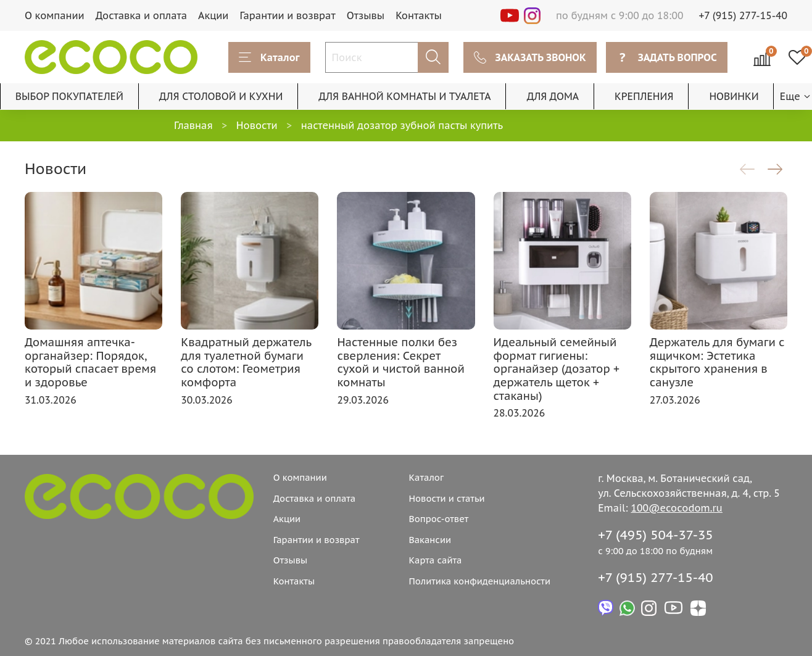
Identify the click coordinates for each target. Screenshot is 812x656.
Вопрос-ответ (438, 519)
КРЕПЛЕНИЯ (644, 96)
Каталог (269, 57)
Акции (213, 15)
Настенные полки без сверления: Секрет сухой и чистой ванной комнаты (400, 362)
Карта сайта (435, 560)
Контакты (419, 15)
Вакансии (430, 540)
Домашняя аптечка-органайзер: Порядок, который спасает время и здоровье (90, 362)
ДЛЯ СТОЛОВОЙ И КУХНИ (221, 96)
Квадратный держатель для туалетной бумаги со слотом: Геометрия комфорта (246, 362)
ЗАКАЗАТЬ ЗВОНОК (530, 57)
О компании (55, 15)
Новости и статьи (446, 498)
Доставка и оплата (141, 15)
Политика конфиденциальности (479, 581)
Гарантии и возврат (287, 15)
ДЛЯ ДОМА (553, 96)
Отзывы (366, 15)
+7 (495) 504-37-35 (656, 535)
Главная (193, 125)
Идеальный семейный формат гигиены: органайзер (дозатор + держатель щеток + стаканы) (557, 369)
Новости (257, 125)
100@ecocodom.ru (677, 508)
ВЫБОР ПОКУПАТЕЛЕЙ (69, 96)
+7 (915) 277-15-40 (744, 15)
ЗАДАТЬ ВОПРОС (667, 57)
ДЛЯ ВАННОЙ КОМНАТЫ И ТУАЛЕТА (404, 96)
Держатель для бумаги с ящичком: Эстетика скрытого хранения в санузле (717, 362)
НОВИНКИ (734, 96)
